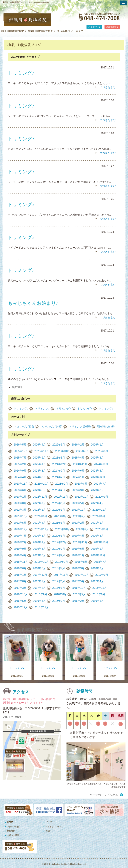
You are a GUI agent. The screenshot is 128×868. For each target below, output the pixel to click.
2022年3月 (20, 510)
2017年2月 (39, 588)
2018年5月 (39, 568)
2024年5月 (97, 471)
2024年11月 (80, 464)
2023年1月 (20, 497)
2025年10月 (62, 451)
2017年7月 (39, 581)
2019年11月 (80, 542)
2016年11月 (100, 588)
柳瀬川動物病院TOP (13, 31)
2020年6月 (39, 536)
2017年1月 (59, 588)
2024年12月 (59, 464)
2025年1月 (39, 464)
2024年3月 (39, 477)
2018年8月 (81, 562)
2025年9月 (82, 451)
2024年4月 (20, 477)
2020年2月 (20, 542)
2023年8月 (81, 484)
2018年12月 (98, 555)
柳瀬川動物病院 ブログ (36, 630)
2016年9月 (41, 594)
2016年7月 (80, 594)
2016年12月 (79, 588)
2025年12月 (21, 451)
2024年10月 (101, 464)
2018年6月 (20, 568)
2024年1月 (78, 477)
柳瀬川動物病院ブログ (40, 31)
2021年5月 (20, 523)
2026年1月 (97, 445)
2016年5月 (20, 601)
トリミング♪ (21, 409)
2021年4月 (39, 523)
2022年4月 (97, 503)
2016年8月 (60, 594)
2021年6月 (99, 516)
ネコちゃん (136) (24, 427)
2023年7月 (100, 484)
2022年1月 (59, 510)
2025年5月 (59, 458)
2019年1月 (78, 555)
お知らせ (50, 831)
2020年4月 (78, 536)
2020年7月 (20, 536)
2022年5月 (78, 503)
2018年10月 (42, 562)
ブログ (49, 822)
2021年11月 (100, 510)
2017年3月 (20, 588)
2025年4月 (78, 458)
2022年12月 (40, 497)
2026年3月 (59, 445)
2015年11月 (42, 607)
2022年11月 (61, 497)
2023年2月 (97, 490)
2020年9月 (82, 529)
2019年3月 (39, 555)
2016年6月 (99, 594)
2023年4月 (59, 490)
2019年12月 (59, 542)
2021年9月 (41, 516)
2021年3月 (59, 523)
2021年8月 (60, 516)
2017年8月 (20, 581)
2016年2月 (78, 601)
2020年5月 (59, 536)
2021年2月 (78, 523)
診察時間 (111, 27)
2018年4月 (59, 568)
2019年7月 (59, 549)
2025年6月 (39, 458)
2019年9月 (20, 549)
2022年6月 (59, 503)
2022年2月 (39, 510)
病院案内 (11, 831)
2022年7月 (39, 503)
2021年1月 (97, 523)
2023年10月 (42, 484)
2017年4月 (97, 581)
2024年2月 (59, 477)
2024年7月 (59, 471)
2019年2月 (59, 555)
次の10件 (17, 387)
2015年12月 (21, 607)
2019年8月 (39, 549)
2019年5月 (97, 549)
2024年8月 (39, 471)
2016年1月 (97, 601)
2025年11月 (42, 451)
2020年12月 (21, 529)
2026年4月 (39, 445)
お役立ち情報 (13, 835)
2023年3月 (78, 490)
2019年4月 (20, 555)
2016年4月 (39, 601)
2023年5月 (39, 490)
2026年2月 (78, 445)
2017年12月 (40, 575)
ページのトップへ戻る (104, 795)
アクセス (93, 27)
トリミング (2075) (80, 427)
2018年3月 (78, 568)
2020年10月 (62, 529)
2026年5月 (20, 445)
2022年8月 (20, 503)
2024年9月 (20, 471)
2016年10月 (21, 594)
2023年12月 (98, 477)
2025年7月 (20, 458)
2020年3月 (97, 536)
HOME (10, 822)
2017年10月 (82, 575)
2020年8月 (102, 529)
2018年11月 (21, 562)
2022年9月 (102, 497)
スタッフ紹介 (13, 827)
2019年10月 (101, 542)
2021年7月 (80, 516)
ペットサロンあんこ (55, 827)
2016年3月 (59, 601)
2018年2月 (97, 568)
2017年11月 (61, 575)
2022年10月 (82, 497)
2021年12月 (79, 510)
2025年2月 (20, 464)
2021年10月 (21, 516)
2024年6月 (78, 471)
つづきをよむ (108, 87)
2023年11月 (21, 484)
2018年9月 (62, 562)
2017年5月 (78, 581)
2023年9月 (62, 484)
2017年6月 (59, 581)
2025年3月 (97, 458)
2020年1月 (39, 542)
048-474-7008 (12, 717)
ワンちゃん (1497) (51, 427)
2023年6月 (20, 490)
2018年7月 (100, 562)
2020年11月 (42, 529)
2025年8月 (102, 451)
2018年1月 (20, 575)
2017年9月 (102, 575)
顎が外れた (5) (106, 427)
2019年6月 (78, 549)
